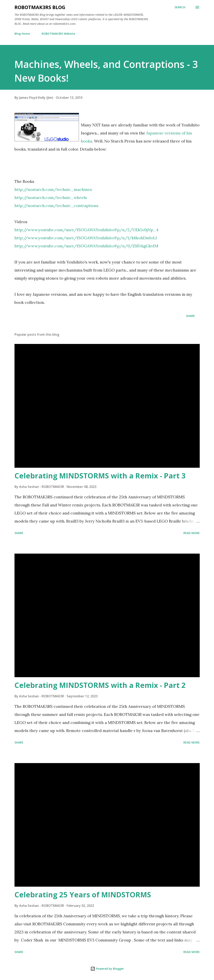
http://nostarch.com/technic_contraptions (56, 206)
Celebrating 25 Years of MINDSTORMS (83, 895)
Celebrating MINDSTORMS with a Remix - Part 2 (100, 685)
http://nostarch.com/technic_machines (53, 189)
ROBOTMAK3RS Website (58, 34)
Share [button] (190, 316)
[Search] (180, 7)
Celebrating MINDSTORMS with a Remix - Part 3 (100, 476)
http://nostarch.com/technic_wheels (51, 197)
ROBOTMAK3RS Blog (40, 7)
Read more (192, 533)
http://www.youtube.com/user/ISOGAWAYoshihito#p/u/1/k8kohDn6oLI (86, 238)
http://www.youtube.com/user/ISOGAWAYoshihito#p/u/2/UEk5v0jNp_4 (86, 230)
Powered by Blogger (107, 969)
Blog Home (22, 34)
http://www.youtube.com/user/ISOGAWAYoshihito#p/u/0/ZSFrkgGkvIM (86, 246)
